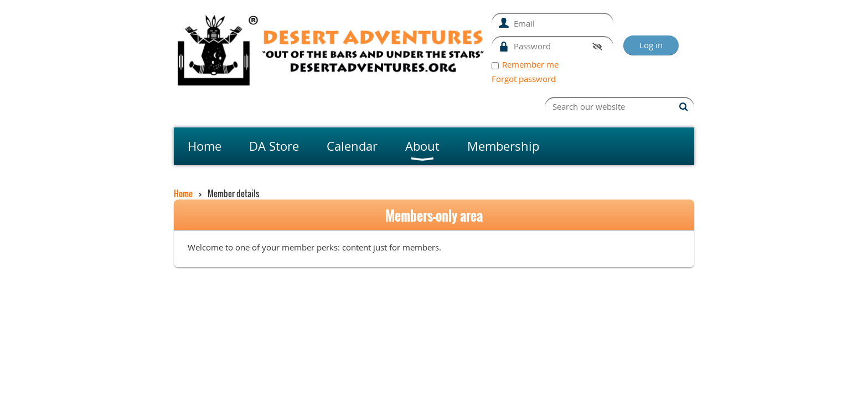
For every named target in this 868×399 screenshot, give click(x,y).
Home (183, 193)
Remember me (530, 64)
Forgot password (524, 79)
